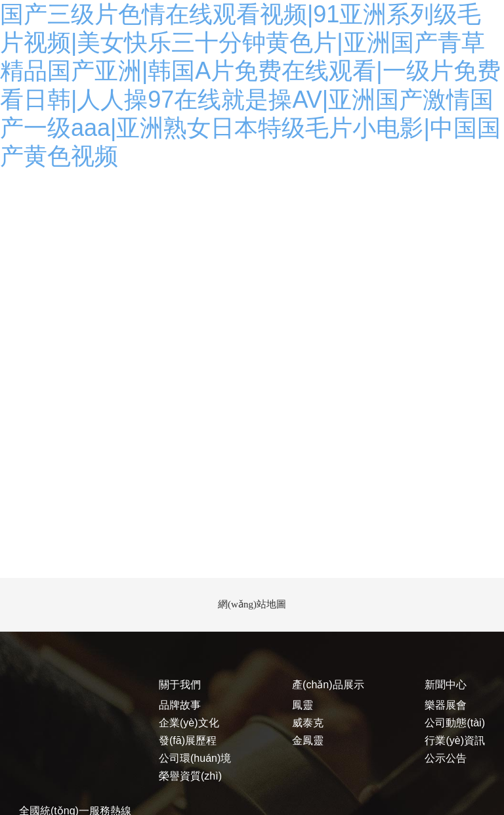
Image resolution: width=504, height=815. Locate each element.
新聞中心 (446, 685)
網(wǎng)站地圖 (252, 604)
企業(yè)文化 (189, 723)
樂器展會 (446, 705)
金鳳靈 (308, 740)
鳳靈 (303, 705)
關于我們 (180, 685)
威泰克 (308, 723)
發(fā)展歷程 (188, 740)
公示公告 (446, 758)
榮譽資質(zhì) (190, 776)
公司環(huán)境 (195, 758)
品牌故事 (180, 705)
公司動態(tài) (455, 723)
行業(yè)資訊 (455, 740)
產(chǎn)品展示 (328, 685)
